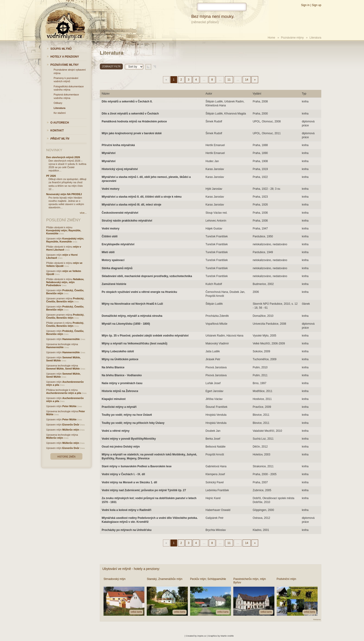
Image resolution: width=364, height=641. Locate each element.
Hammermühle (71, 339)
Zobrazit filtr (111, 67)
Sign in (305, 5)
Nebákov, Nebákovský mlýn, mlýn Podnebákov (65, 282)
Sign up (317, 5)
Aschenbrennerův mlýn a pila (64, 393)
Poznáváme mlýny (292, 38)
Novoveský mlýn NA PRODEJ (64, 194)
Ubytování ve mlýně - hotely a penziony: (131, 569)
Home (271, 38)
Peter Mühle (70, 406)
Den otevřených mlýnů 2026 (63, 157)
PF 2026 (51, 176)
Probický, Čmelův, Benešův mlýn (65, 300)
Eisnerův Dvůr (71, 425)
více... (83, 213)
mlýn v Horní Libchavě (64, 248)
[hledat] (222, 7)
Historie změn (66, 457)
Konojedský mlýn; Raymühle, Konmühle (65, 240)
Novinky (54, 150)
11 (229, 80)
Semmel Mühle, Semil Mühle (63, 369)
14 (247, 80)
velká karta (136, 612)
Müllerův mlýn (71, 430)
